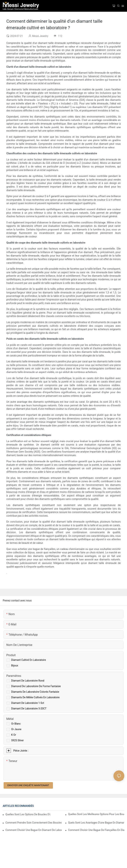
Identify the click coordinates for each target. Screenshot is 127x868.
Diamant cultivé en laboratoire (29, 660)
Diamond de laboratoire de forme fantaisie (36, 686)
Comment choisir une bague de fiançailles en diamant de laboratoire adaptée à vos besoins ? (96, 830)
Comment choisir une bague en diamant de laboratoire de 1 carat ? (34, 830)
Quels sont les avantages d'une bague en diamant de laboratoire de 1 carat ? (96, 823)
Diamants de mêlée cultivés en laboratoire (35, 697)
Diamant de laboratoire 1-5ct (28, 703)
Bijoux (15, 665)
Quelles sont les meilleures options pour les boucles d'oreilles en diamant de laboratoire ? (96, 814)
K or (14, 735)
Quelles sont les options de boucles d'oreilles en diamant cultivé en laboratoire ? (28, 814)
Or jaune (16, 729)
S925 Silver (17, 740)
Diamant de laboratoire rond (28, 681)
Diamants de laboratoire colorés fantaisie (35, 692)
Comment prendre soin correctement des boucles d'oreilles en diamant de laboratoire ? (34, 823)
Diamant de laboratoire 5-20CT (29, 709)
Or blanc (16, 724)
